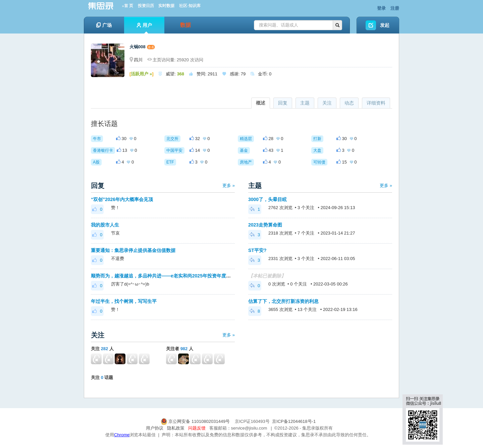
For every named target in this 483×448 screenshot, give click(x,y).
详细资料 (376, 103)
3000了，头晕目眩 (267, 199)
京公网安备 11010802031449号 (196, 421)
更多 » (229, 185)
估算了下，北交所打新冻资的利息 (283, 301)
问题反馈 (197, 428)
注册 (395, 8)
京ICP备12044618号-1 (294, 421)
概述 (261, 103)
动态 (349, 103)
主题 (305, 103)
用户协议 (155, 428)
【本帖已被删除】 (267, 276)
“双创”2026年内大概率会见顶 (122, 199)
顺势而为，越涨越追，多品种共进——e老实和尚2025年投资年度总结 (163, 276)
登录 (381, 8)
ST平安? (257, 250)
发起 (385, 25)
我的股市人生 (105, 225)
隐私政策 (176, 428)
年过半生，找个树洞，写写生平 (124, 301)
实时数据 (166, 6)
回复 (283, 103)
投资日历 (146, 6)
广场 (104, 25)
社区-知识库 (190, 6)
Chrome (122, 435)
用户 (144, 28)
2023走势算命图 (265, 225)
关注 (327, 103)
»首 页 (128, 6)
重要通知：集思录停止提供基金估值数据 (133, 250)
